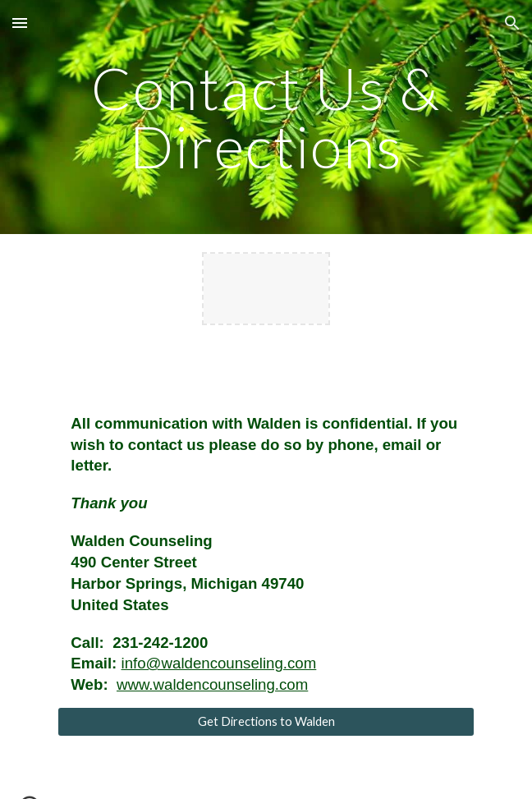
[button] (20, 23)
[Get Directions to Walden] (266, 722)
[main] (266, 117)
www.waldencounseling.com (212, 684)
